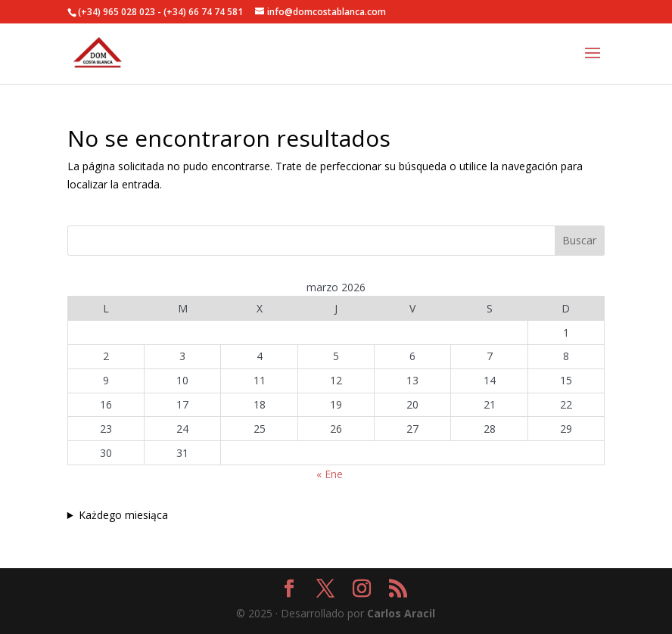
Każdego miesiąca (123, 515)
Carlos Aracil (401, 613)
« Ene (330, 474)
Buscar (579, 240)
